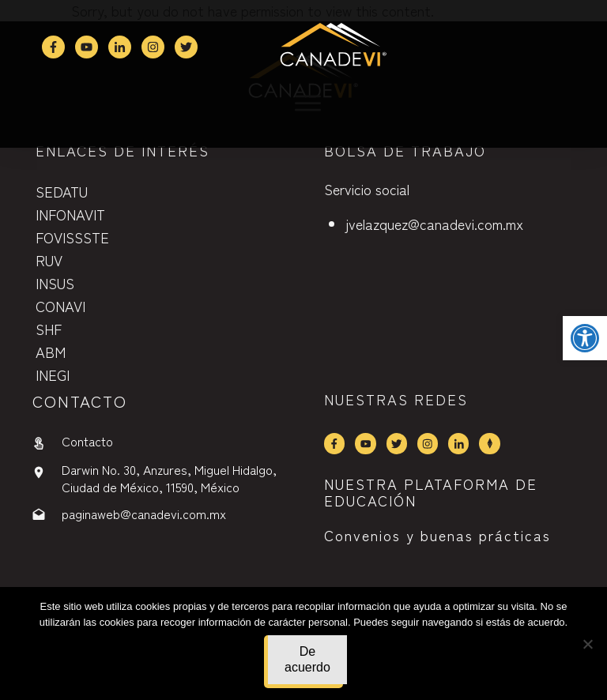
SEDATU (62, 191)
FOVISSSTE (72, 237)
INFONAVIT (70, 214)
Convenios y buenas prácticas (437, 535)
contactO (80, 401)
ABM (51, 352)
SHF (49, 329)
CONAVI (60, 306)
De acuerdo (307, 659)
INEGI (53, 374)
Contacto (87, 441)
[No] (587, 644)
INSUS (55, 283)
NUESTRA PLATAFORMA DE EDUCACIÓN (431, 492)
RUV (49, 260)
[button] (585, 338)
